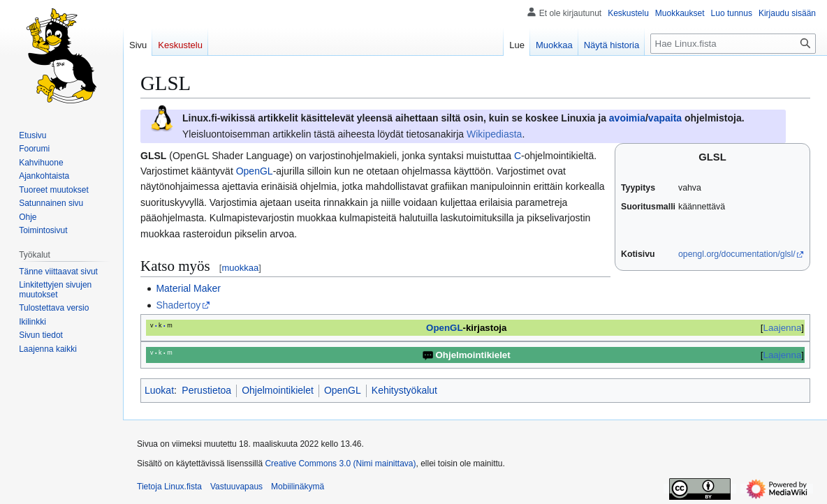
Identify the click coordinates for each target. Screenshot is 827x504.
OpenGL (255, 171)
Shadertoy (178, 305)
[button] (48, 349)
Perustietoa (206, 390)
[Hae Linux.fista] (733, 44)
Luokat (159, 390)
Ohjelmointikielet (278, 390)
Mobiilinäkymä (298, 487)
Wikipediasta (494, 134)
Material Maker (188, 288)
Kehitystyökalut (404, 390)
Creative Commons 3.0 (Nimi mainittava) (340, 464)
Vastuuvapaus (236, 487)
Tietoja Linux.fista (169, 487)
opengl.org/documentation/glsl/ (737, 254)
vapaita (665, 118)
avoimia (627, 118)
